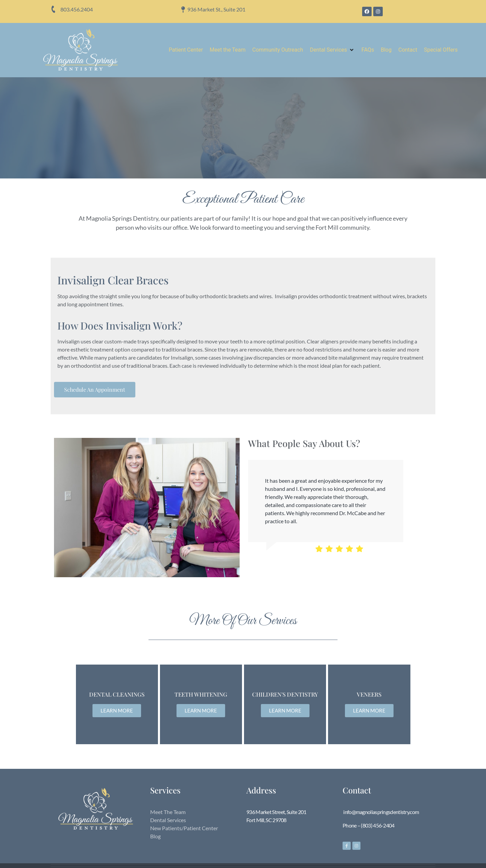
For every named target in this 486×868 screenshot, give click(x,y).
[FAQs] (368, 50)
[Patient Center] (186, 50)
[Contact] (408, 50)
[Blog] (386, 50)
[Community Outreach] (278, 50)
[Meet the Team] (227, 50)
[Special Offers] (441, 50)
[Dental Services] (332, 50)
